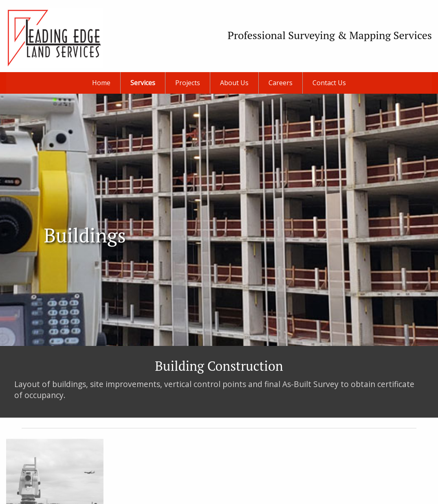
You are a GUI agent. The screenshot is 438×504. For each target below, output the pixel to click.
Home (101, 83)
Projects (188, 83)
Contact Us (329, 83)
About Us (234, 83)
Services (143, 83)
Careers (281, 83)
